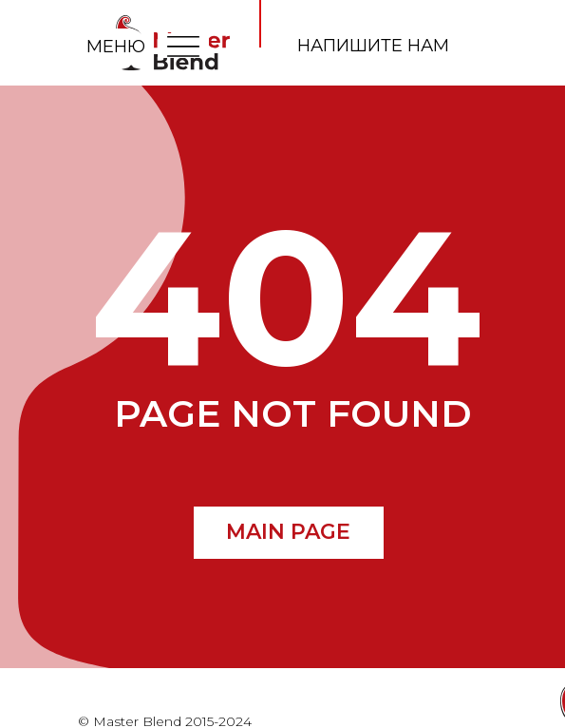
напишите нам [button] (373, 46)
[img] (183, 46)
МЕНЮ (116, 47)
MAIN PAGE (288, 532)
